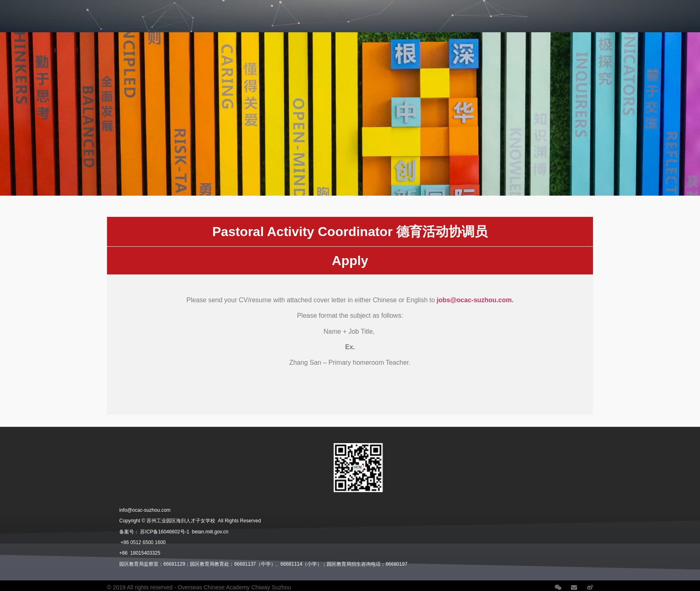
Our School (28, 11)
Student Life (171, 11)
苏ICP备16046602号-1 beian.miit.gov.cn (184, 532)
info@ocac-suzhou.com (145, 510)
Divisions (74, 11)
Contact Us (627, 11)
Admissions (120, 11)
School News (580, 11)
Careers (535, 11)
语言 (665, 11)
